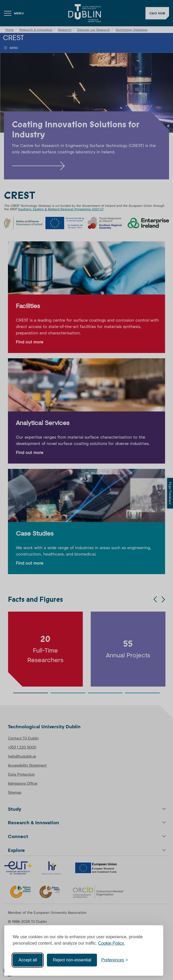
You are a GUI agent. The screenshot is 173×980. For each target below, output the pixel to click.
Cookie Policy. (112, 943)
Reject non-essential (72, 960)
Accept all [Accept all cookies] (28, 960)
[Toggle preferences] (115, 960)
